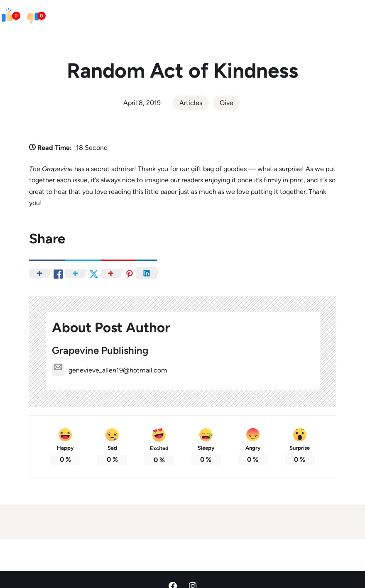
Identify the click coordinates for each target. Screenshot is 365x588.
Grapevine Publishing (100, 350)
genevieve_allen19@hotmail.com (110, 370)
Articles (191, 103)
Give (227, 103)
